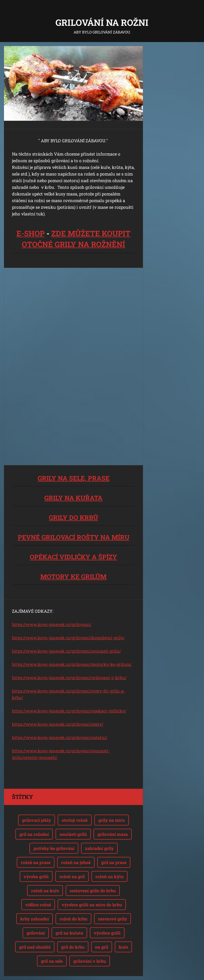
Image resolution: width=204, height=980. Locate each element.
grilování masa (113, 834)
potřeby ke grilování (54, 848)
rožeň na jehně (76, 862)
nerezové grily (112, 919)
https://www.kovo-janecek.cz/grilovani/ (52, 624)
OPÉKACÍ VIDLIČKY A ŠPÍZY (73, 557)
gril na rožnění (34, 834)
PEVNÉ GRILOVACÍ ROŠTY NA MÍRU (74, 537)
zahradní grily (99, 848)
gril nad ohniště (35, 947)
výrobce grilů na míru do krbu (92, 905)
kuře (123, 947)
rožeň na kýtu (109, 876)
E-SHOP (31, 233)
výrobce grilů (107, 933)
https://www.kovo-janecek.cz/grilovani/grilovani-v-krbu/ (69, 677)
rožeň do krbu (73, 919)
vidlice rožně (38, 905)
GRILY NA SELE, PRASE (74, 478)
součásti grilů (73, 834)
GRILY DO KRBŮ (73, 518)
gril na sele (52, 961)
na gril (102, 947)
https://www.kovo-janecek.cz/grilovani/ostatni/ (60, 737)
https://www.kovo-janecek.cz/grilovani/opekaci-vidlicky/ (69, 711)
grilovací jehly (37, 820)
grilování (36, 933)
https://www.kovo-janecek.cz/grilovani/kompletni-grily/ (68, 638)
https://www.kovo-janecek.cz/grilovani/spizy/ (58, 724)
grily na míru (112, 820)
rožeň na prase (36, 862)
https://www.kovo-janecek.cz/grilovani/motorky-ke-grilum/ (72, 664)
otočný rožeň (75, 820)
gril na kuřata (69, 933)
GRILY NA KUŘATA (73, 498)
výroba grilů (36, 876)
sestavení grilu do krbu (93, 891)
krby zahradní (35, 919)
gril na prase (114, 862)
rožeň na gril (72, 876)
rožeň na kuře (45, 891)
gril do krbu (73, 947)
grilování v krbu (90, 961)
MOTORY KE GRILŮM (73, 577)
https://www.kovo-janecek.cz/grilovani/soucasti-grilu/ (66, 651)
